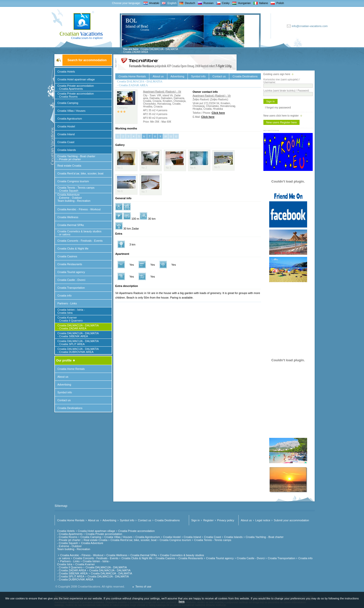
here (182, 601)
